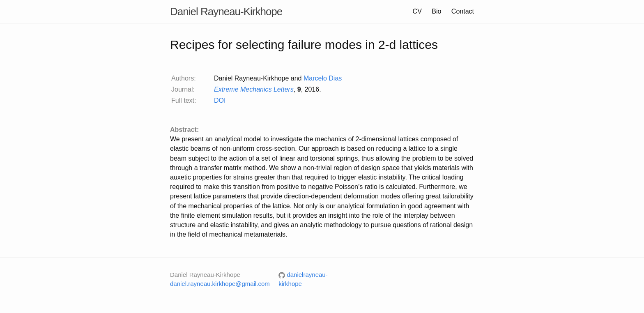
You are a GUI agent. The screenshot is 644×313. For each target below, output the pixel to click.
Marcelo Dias (323, 78)
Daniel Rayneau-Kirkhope (226, 12)
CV (417, 11)
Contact (463, 11)
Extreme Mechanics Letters (254, 89)
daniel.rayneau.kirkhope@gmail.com (220, 284)
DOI (220, 100)
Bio (436, 11)
